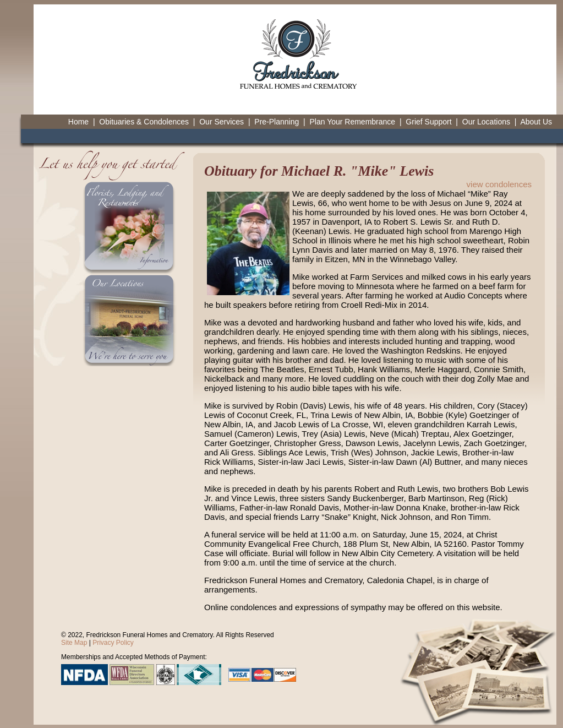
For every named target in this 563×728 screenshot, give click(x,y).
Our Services (222, 122)
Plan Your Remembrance (352, 122)
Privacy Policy (113, 643)
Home (78, 122)
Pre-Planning (277, 122)
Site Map (74, 643)
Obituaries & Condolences (144, 122)
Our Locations (486, 122)
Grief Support (428, 122)
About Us (536, 122)
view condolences (499, 184)
